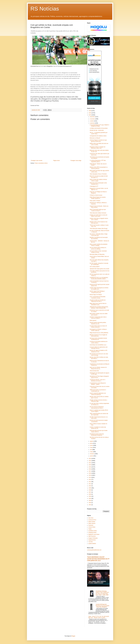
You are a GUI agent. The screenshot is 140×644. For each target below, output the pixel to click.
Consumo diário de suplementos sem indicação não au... (99, 348)
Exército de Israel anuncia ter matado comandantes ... (99, 421)
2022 (90, 461)
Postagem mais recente (37, 161)
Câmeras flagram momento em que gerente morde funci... (98, 141)
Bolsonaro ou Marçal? (95, 138)
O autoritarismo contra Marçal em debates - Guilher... (98, 384)
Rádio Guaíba (92, 522)
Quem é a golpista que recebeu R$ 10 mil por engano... (99, 411)
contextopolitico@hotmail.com (94, 550)
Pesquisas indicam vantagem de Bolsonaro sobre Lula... (97, 148)
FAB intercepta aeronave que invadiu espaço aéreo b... (99, 431)
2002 (90, 503)
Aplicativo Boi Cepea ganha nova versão (99, 269)
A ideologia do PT (94, 186)
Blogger (73, 636)
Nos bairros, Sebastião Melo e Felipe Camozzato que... (99, 235)
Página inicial (56, 161)
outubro (92, 121)
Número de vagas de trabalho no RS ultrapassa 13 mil (98, 351)
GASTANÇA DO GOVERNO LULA (98, 345)
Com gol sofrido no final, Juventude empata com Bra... (98, 252)
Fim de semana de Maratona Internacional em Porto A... (97, 407)
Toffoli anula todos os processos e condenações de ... (98, 390)
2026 (90, 111)
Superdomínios (92, 540)
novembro (93, 119)
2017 (90, 471)
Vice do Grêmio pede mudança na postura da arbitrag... (98, 248)
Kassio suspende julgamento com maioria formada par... (98, 394)
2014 (90, 477)
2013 (90, 480)
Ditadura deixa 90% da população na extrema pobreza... (99, 168)
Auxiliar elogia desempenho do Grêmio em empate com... (99, 288)
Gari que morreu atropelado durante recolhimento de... (98, 339)
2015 (90, 475)
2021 (90, 463)
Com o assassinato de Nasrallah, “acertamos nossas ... (98, 297)
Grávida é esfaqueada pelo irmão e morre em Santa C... (98, 318)
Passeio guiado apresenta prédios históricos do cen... (98, 323)
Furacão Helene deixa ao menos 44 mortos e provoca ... (98, 327)
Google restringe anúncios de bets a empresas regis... (98, 401)
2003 (90, 501)
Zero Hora (91, 518)
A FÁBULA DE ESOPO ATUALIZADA (99, 128)
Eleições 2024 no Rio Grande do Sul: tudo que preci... (99, 222)
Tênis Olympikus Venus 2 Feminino (98, 174)
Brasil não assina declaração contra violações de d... (98, 184)
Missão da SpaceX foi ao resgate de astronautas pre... (98, 335)
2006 (90, 494)
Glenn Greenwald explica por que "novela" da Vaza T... (98, 210)
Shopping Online (92, 533)
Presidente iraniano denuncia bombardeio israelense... (97, 435)
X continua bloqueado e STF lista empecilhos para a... (98, 161)
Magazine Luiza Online (94, 534)
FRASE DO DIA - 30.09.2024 (97, 130)
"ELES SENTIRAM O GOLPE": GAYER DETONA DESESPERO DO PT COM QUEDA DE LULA (98, 559)
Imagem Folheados (93, 538)
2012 (90, 482)
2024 (90, 115)
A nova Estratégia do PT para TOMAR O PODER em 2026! (99, 126)
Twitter (90, 529)
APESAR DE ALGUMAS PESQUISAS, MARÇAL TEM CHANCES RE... (99, 308)
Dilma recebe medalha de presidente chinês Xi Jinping (99, 245)
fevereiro (92, 454)
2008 (90, 490)
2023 (90, 459)
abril (91, 450)
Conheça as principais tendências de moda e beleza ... (99, 342)
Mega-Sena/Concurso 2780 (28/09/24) (99, 333)
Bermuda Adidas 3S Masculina (97, 254)
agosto (92, 441)
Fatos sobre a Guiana (95, 201)
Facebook (91, 525)
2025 (90, 113)
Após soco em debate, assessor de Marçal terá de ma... (98, 368)
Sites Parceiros (92, 536)
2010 (90, 486)
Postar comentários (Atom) (41, 163)
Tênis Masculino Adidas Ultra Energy (99, 229)
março (92, 452)
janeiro (92, 456)
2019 (90, 467)
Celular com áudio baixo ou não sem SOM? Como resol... (98, 216)
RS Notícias (45, 9)
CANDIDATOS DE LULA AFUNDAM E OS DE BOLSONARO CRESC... (99, 278)
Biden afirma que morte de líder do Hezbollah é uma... (98, 304)
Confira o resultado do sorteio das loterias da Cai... (98, 428)
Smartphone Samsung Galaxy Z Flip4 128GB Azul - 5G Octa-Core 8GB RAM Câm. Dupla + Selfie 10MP (103, 593)
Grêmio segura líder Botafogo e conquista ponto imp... (97, 292)
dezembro (93, 117)
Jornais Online (92, 527)
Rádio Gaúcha (92, 523)
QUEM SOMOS (92, 544)
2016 (90, 473)
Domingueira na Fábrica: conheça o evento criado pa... (98, 330)
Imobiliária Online (93, 531)
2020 (90, 465)
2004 (90, 498)
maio (91, 447)
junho (91, 445)
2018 (90, 469)
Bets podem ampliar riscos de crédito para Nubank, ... (99, 314)
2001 (90, 505)
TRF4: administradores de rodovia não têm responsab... (99, 414)
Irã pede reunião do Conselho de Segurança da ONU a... (98, 301)
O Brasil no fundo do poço (96, 195)
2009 (90, 488)
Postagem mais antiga (76, 161)
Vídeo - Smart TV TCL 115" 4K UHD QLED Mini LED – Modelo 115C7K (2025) (99, 617)
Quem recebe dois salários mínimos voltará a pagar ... (98, 180)
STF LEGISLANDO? (95, 267)
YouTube (91, 542)
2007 (90, 492)
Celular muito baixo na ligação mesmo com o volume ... (99, 219)
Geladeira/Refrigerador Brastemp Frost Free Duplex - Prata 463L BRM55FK (103, 606)
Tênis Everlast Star (94, 371)
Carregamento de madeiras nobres (98, 136)
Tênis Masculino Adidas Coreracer (98, 213)
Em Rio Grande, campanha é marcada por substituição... (99, 264)
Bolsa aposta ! (93, 320)
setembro (92, 123)
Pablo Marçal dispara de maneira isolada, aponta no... (98, 198)
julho (91, 443)
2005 (90, 496)
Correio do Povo (92, 520)
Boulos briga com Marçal (96, 295)
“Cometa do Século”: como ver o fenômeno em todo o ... (97, 380)
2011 (90, 484)
